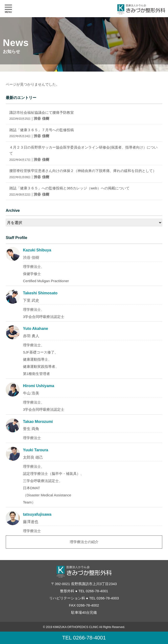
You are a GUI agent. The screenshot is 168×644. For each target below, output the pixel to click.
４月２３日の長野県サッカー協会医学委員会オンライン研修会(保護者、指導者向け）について (83, 153)
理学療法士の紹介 (84, 542)
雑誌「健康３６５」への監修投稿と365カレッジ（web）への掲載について (69, 191)
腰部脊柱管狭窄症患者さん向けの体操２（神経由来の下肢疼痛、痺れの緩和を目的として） (83, 174)
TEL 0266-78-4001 (84, 638)
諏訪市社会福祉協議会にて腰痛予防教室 (42, 116)
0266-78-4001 (97, 591)
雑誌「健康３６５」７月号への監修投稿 (42, 133)
